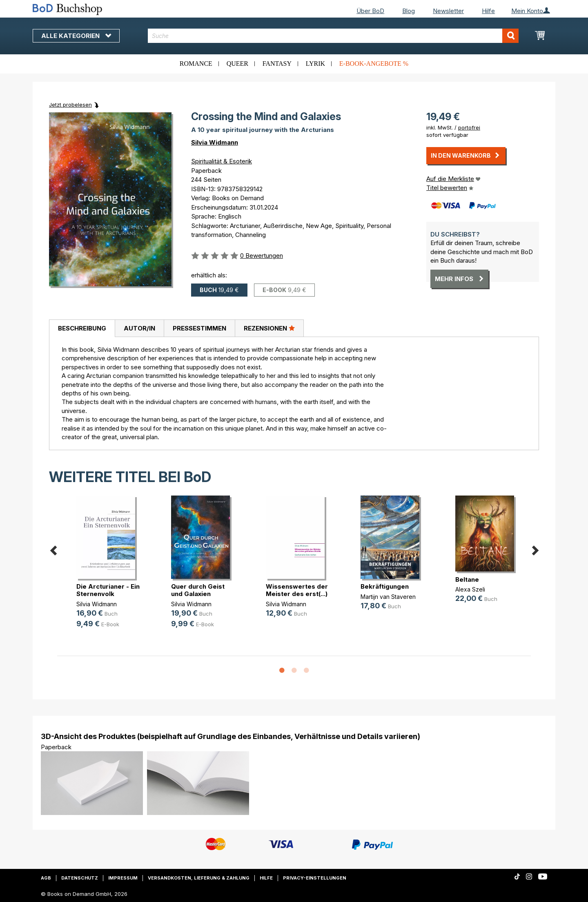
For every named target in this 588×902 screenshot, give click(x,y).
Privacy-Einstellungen (315, 878)
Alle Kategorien (76, 36)
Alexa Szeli (470, 589)
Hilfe (488, 11)
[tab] (82, 328)
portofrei (469, 127)
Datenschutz (80, 878)
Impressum (123, 878)
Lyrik (315, 64)
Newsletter (448, 11)
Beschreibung (82, 328)
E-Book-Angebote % (374, 64)
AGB (46, 878)
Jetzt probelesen (70, 105)
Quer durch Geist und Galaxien (198, 590)
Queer (237, 64)
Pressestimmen (199, 328)
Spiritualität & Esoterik (222, 161)
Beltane (467, 579)
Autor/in (139, 328)
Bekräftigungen (385, 586)
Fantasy (277, 64)
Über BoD (370, 11)
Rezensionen (269, 328)
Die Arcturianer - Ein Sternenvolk (108, 590)
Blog (409, 11)
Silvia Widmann (215, 142)
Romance (196, 64)
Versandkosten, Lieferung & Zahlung (199, 878)
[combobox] (333, 36)
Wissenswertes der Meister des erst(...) (297, 590)
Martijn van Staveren (388, 597)
